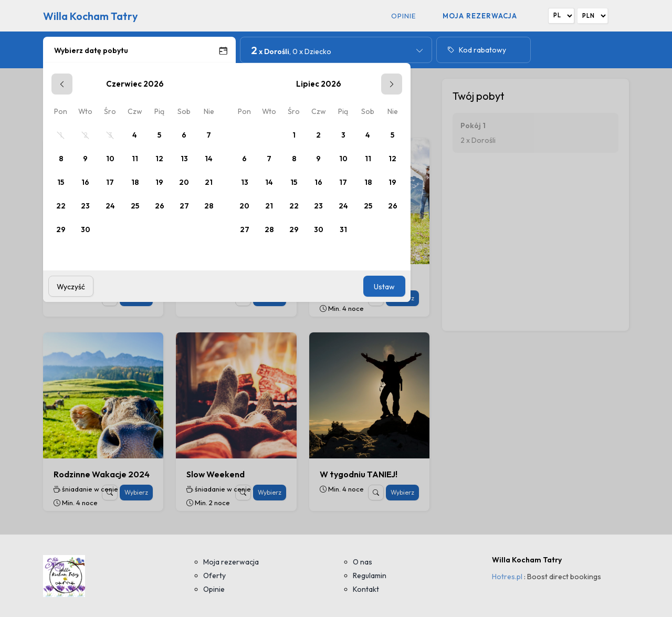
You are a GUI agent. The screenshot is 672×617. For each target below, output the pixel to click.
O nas (363, 562)
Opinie (403, 16)
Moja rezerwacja (480, 16)
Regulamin (370, 576)
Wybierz (136, 492)
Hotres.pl (507, 577)
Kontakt (366, 589)
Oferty (214, 576)
